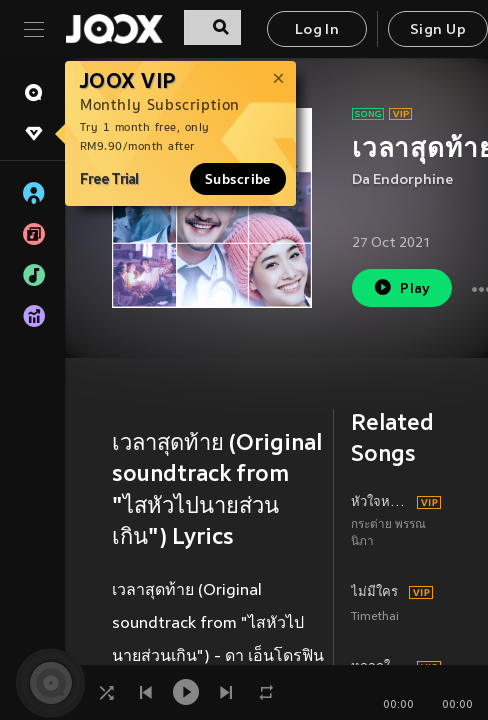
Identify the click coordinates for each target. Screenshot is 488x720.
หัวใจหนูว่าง (381, 503)
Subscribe (238, 179)
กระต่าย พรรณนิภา (388, 534)
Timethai (375, 617)
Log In (317, 30)
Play (401, 287)
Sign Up (438, 30)
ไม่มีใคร (374, 593)
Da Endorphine (402, 180)
